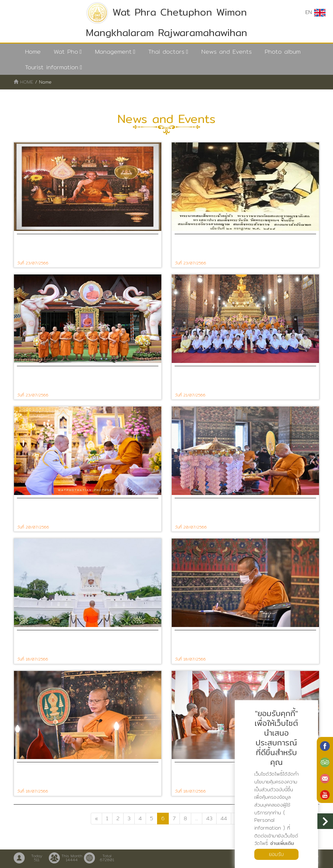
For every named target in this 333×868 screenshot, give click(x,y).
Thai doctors (166, 52)
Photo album (283, 52)
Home (33, 52)
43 (209, 818)
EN (315, 12)
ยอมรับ (276, 854)
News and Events (226, 52)
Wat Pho (66, 52)
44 (224, 818)
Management (113, 52)
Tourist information (52, 67)
